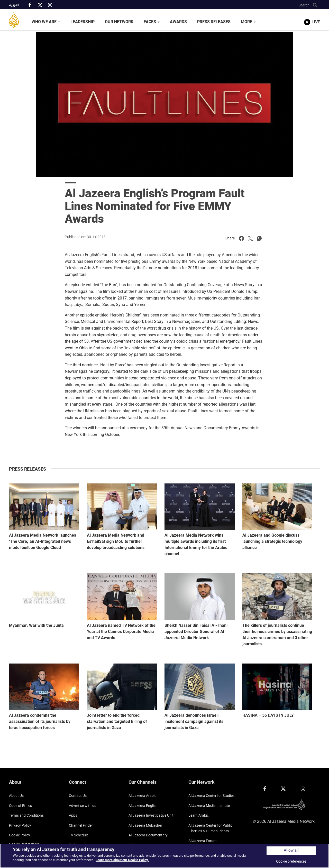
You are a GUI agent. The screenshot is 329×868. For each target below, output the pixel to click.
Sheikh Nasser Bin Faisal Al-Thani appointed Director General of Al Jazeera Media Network (196, 632)
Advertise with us (83, 806)
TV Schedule (79, 835)
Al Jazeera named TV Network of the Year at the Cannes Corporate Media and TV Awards (121, 632)
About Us (16, 796)
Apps (73, 815)
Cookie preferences (291, 861)
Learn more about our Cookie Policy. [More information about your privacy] (122, 860)
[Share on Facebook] (241, 238)
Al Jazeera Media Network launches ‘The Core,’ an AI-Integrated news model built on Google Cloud (43, 541)
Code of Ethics (20, 806)
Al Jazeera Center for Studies (211, 796)
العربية (14, 5)
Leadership (83, 22)
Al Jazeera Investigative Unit (151, 815)
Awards (178, 22)
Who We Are (46, 22)
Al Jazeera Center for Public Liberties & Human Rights (210, 828)
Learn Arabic (199, 815)
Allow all (291, 850)
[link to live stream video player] (312, 17)
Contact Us (78, 796)
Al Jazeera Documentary (148, 835)
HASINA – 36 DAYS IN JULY (268, 715)
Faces (152, 22)
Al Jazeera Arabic (142, 796)
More (248, 22)
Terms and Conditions (26, 815)
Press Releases (214, 22)
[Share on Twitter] (250, 238)
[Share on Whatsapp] (259, 238)
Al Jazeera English (143, 806)
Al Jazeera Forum (202, 841)
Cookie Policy (20, 835)
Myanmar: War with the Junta (36, 625)
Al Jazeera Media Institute (209, 806)
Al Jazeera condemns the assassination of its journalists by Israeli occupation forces (40, 721)
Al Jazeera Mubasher (145, 825)
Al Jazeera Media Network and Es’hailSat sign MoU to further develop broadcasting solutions (116, 541)
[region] (164, 856)
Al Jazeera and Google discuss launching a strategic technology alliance (272, 541)
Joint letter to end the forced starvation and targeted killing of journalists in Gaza (117, 721)
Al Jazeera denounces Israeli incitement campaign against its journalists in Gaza (194, 721)
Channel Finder (81, 825)
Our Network (119, 22)
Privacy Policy (20, 825)
